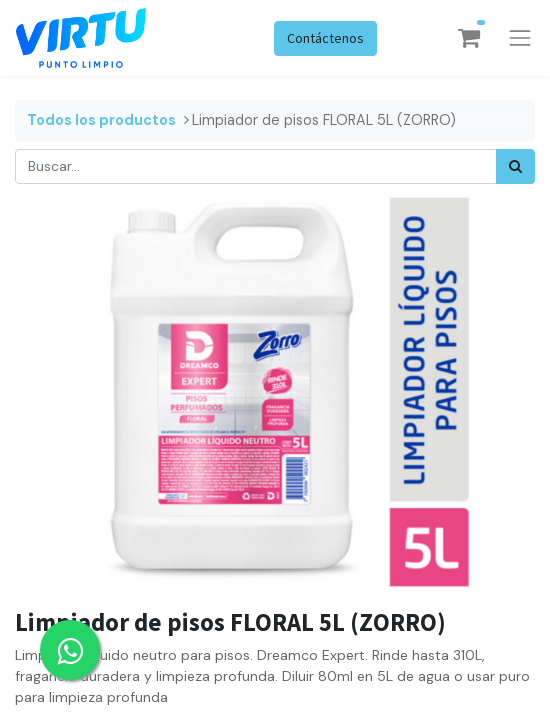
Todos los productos (101, 120)
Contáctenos (325, 38)
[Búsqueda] (515, 166)
